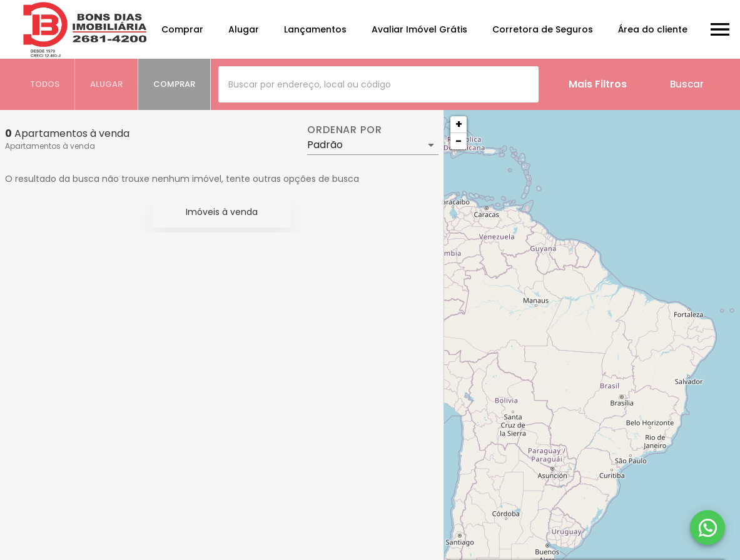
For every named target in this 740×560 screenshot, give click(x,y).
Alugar (244, 29)
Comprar (182, 29)
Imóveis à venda (222, 212)
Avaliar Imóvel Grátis (419, 29)
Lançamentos (315, 29)
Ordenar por (345, 130)
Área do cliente (653, 29)
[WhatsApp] (707, 527)
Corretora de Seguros (543, 29)
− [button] (459, 141)
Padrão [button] (325, 145)
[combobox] (378, 84)
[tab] (45, 84)
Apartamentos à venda (50, 146)
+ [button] (459, 124)
